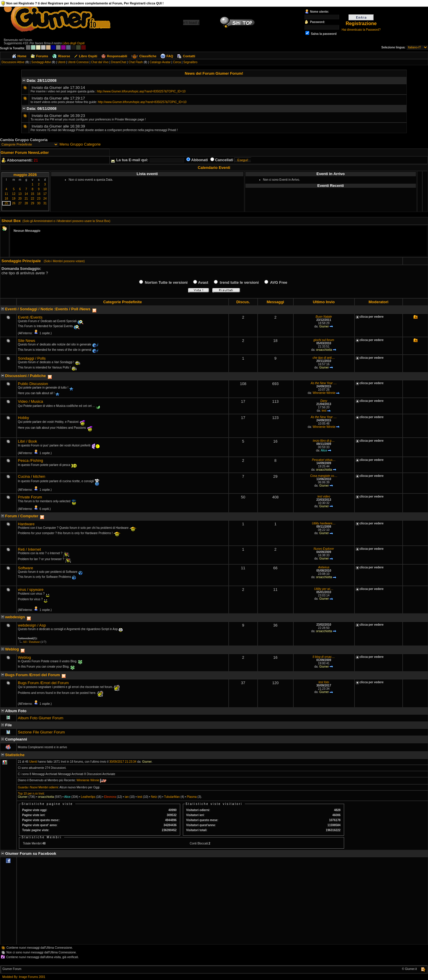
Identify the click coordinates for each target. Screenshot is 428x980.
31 (45, 203)
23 (39, 199)
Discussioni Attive (13, 62)
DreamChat (119, 62)
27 (20, 203)
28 (26, 203)
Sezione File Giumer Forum (42, 732)
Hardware (26, 524)
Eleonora (110, 797)
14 (26, 194)
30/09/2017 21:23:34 (123, 762)
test (324, 411)
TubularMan (172, 797)
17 (45, 194)
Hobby (24, 418)
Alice (324, 450)
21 (26, 199)
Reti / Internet (30, 549)
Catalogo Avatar (160, 62)
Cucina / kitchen (32, 476)
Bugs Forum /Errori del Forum (43, 683)
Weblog (25, 657)
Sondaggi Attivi (41, 62)
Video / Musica (31, 401)
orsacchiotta (324, 350)
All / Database (31, 642)
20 (20, 199)
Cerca (177, 62)
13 (20, 194)
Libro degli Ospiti (74, 43)
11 (6, 194)
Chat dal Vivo (100, 62)
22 (32, 199)
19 (14, 199)
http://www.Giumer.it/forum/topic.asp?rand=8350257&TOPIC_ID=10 (141, 91)
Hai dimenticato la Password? (361, 30)
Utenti (61, 62)
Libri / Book (28, 441)
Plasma (192, 797)
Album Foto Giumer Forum (41, 718)
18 (6, 199)
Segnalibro (191, 62)
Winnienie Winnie (324, 393)
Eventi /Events (30, 317)
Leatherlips (88, 797)
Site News (27, 341)
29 (32, 203)
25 (6, 203)
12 (14, 194)
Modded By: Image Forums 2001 (24, 977)
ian (127, 797)
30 (39, 203)
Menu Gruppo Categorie (80, 144)
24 (45, 199)
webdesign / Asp (32, 625)
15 (32, 194)
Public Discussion (33, 384)
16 (39, 194)
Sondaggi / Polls (32, 358)
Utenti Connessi (78, 62)
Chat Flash (136, 62)
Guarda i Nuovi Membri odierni (38, 787)
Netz (154, 797)
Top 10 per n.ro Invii (31, 794)
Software (26, 568)
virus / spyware (31, 590)
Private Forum (30, 497)
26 (14, 203)
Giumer (324, 326)
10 (45, 189)
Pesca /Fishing (31, 460)
